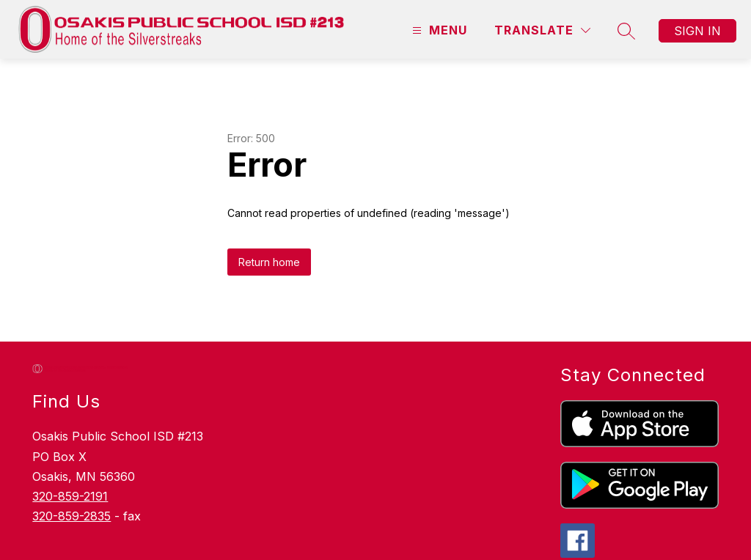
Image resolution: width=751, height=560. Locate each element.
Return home (269, 262)
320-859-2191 (70, 496)
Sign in (697, 31)
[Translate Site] (542, 30)
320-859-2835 (72, 516)
